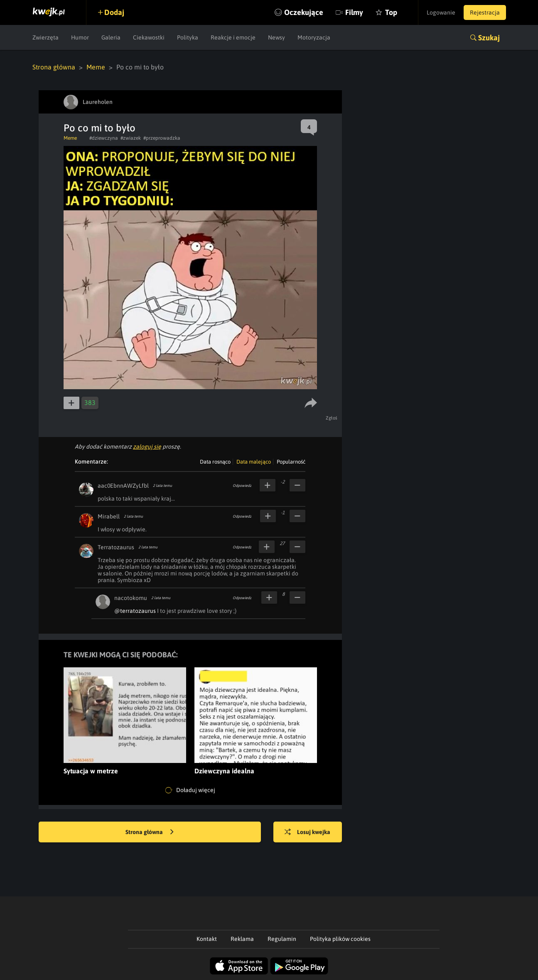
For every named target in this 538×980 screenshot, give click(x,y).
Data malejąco (254, 462)
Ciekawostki (149, 37)
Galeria (111, 37)
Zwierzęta (45, 37)
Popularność (291, 462)
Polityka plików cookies (340, 939)
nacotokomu (131, 598)
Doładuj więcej (190, 790)
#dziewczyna (104, 138)
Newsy (276, 37)
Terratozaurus (116, 547)
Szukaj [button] (489, 38)
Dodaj (114, 12)
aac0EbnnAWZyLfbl (123, 486)
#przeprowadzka (162, 138)
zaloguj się (147, 447)
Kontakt (207, 939)
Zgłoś (332, 418)
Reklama (242, 939)
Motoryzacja (314, 37)
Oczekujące (304, 12)
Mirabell (109, 516)
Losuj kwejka (307, 832)
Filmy (354, 12)
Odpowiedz (242, 486)
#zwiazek (131, 138)
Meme (96, 67)
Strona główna (54, 67)
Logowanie (441, 12)
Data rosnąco (215, 462)
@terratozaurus (135, 611)
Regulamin (282, 939)
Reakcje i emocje (233, 37)
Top (391, 12)
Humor (80, 37)
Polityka (188, 37)
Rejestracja (485, 12)
